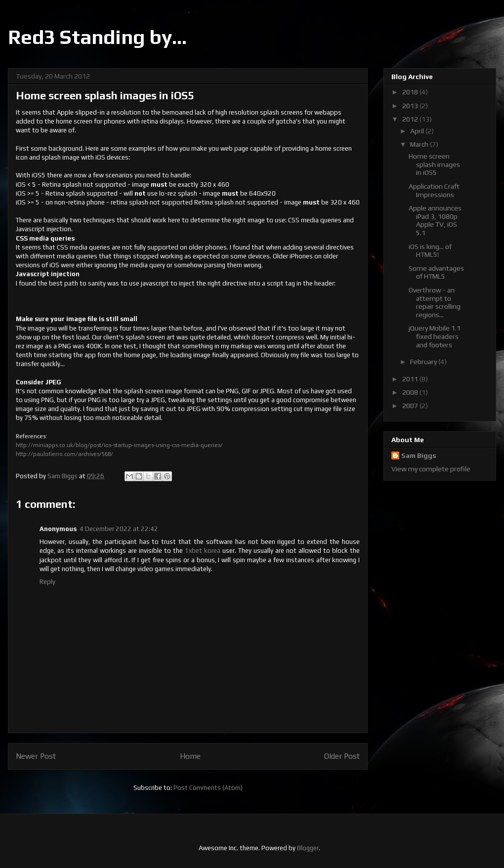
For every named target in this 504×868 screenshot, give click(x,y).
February (424, 362)
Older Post (342, 756)
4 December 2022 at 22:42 (119, 529)
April (418, 131)
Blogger (308, 848)
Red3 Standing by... (97, 37)
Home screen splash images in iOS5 (434, 165)
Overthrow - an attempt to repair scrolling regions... (435, 302)
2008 (411, 392)
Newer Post (36, 756)
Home (190, 756)
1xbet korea (203, 551)
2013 (411, 106)
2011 (411, 379)
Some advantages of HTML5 (436, 272)
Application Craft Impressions (434, 190)
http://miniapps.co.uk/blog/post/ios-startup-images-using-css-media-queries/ (119, 445)
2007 (411, 406)
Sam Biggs (419, 455)
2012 (411, 119)
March (420, 144)
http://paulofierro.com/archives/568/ (64, 454)
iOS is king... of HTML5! (430, 251)
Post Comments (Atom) (208, 788)
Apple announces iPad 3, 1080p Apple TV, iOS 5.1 (435, 220)
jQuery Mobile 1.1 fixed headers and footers (435, 336)
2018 (411, 92)
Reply (47, 582)
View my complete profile (431, 469)
